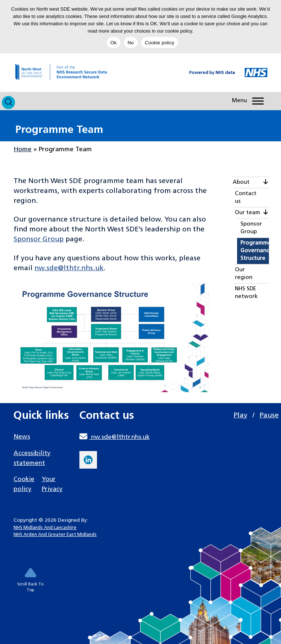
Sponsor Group (39, 239)
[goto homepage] (54, 72)
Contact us (246, 198)
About (241, 183)
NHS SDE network (246, 293)
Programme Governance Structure (255, 251)
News (22, 437)
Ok (114, 43)
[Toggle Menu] (258, 101)
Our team (248, 213)
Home (23, 150)
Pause (269, 416)
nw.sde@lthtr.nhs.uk (69, 268)
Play (240, 416)
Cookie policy (160, 43)
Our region (244, 274)
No (131, 43)
